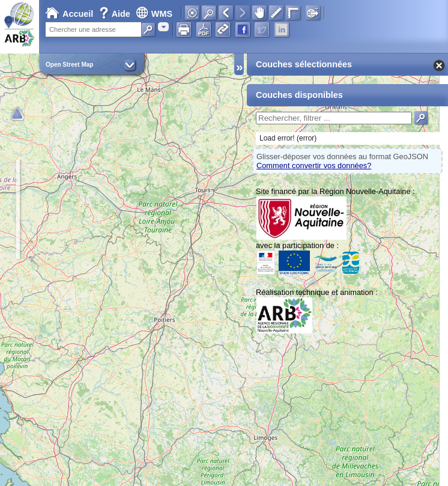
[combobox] (163, 27)
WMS (154, 14)
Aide (116, 14)
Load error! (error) (288, 138)
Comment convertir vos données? (314, 166)
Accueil (69, 14)
